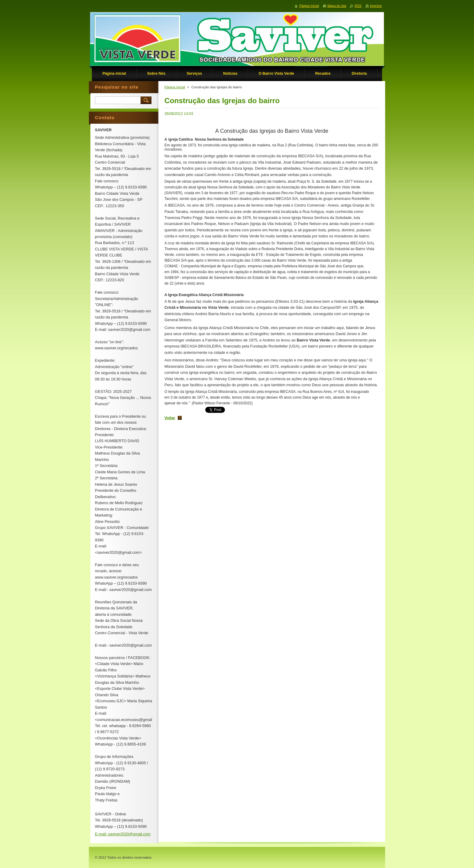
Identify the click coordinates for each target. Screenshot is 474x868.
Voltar (170, 418)
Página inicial (175, 87)
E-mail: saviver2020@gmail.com (123, 834)
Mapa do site (337, 6)
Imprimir (376, 6)
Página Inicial (309, 6)
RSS (358, 6)
